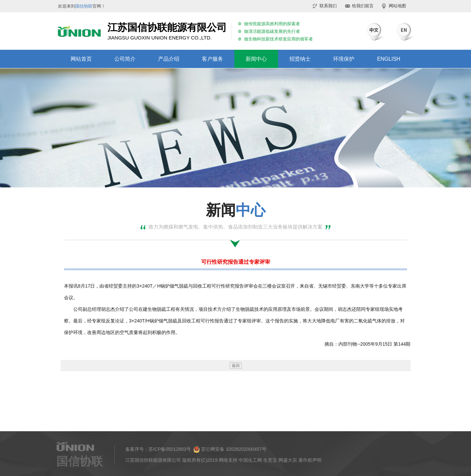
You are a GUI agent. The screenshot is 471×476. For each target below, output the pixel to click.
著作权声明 (310, 460)
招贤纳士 (300, 59)
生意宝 (270, 460)
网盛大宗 (288, 460)
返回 (236, 366)
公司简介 (125, 59)
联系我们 (328, 6)
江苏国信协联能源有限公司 (153, 460)
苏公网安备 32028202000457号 (230, 449)
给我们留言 (363, 6)
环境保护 (344, 59)
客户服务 (212, 59)
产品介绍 (169, 59)
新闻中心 (256, 59)
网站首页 (81, 59)
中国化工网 (250, 460)
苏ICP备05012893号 (170, 449)
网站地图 (397, 6)
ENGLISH (388, 59)
